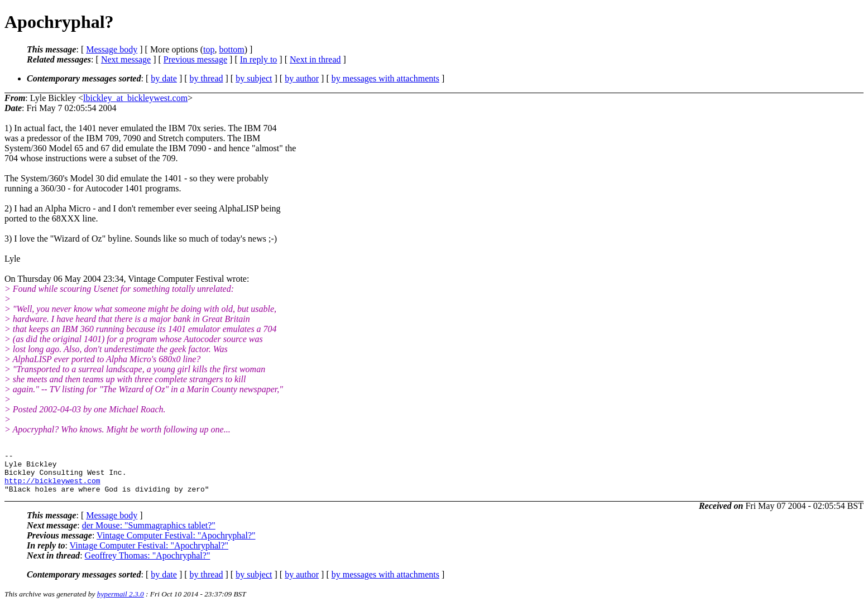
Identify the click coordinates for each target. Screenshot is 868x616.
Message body (112, 49)
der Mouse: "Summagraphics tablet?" (149, 534)
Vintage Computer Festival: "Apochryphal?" (176, 544)
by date (164, 78)
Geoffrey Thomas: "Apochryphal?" (148, 564)
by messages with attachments (385, 78)
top (209, 49)
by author (302, 78)
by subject (254, 78)
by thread (207, 78)
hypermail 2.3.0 (121, 602)
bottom (231, 49)
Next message (126, 59)
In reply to (259, 59)
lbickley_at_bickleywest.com (135, 98)
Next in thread (315, 59)
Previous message (195, 59)
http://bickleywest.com (52, 487)
